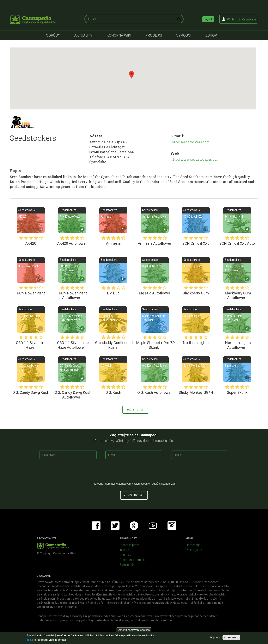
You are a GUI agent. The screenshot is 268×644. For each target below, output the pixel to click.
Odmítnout (231, 637)
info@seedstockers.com (190, 142)
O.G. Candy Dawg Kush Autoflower (72, 369)
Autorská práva (130, 545)
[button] (132, 75)
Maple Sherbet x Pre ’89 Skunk (155, 319)
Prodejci (154, 35)
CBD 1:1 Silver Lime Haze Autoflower (72, 319)
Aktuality (83, 35)
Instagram (172, 526)
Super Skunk (237, 369)
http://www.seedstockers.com (195, 159)
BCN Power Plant (31, 270)
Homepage (193, 545)
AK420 (31, 220)
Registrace (249, 19)
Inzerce (124, 550)
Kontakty (125, 555)
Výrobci (184, 35)
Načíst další (135, 410)
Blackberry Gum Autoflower (237, 270)
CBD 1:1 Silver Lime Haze (31, 319)
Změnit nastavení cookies (134, 630)
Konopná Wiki (119, 35)
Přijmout (215, 637)
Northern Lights (196, 319)
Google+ (134, 526)
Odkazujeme (194, 550)
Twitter (115, 526)
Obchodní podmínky (133, 560)
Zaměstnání (127, 565)
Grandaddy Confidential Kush (113, 319)
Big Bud (113, 270)
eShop (211, 35)
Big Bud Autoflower (155, 270)
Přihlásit (232, 19)
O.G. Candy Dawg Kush (31, 369)
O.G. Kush (113, 369)
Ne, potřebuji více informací (49, 640)
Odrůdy (53, 35)
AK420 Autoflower (72, 220)
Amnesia (113, 220)
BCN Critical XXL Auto (237, 220)
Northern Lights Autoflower (237, 319)
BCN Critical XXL (196, 220)
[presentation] (134, 472)
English (208, 19)
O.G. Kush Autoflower (155, 369)
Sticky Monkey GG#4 (196, 369)
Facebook (96, 526)
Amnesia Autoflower (155, 220)
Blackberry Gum (196, 270)
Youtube (153, 526)
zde (29, 640)
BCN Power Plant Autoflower (72, 270)
